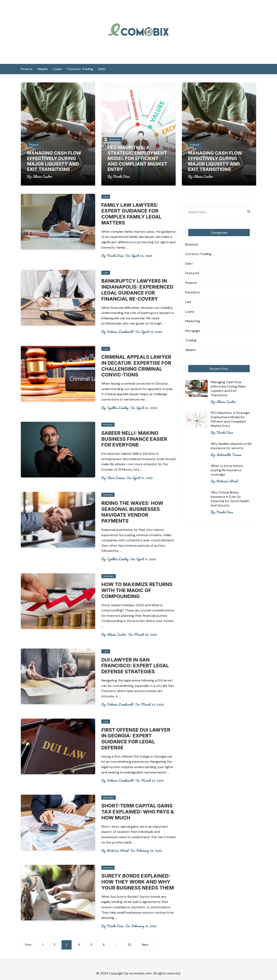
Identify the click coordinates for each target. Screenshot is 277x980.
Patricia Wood (118, 851)
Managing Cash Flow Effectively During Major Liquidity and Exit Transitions (54, 161)
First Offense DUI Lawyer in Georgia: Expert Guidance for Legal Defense (136, 739)
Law (106, 197)
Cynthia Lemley (118, 408)
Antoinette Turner (229, 455)
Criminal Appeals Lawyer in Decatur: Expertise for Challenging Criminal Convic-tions (137, 366)
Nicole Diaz (122, 176)
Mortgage (193, 331)
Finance (27, 69)
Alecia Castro (43, 176)
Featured (192, 273)
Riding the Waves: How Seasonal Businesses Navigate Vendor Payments (133, 512)
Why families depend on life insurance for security (231, 446)
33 (129, 945)
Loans (57, 69)
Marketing (193, 321)
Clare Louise (116, 478)
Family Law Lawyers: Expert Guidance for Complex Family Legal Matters (132, 214)
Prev (28, 945)
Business (115, 139)
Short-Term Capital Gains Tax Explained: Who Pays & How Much (138, 812)
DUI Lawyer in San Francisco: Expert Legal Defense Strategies (136, 666)
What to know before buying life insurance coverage (227, 470)
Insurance (192, 292)
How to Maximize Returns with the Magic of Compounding (137, 590)
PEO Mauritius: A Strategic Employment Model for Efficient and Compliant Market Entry (137, 158)
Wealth (43, 69)
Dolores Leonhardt (120, 332)
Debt (102, 69)
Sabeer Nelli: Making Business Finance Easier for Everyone (135, 439)
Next (145, 945)
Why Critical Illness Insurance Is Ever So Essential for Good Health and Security (230, 499)
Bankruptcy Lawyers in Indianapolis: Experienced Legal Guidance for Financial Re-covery (138, 290)
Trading (191, 340)
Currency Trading (80, 69)
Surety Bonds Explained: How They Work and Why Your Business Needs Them (138, 882)
